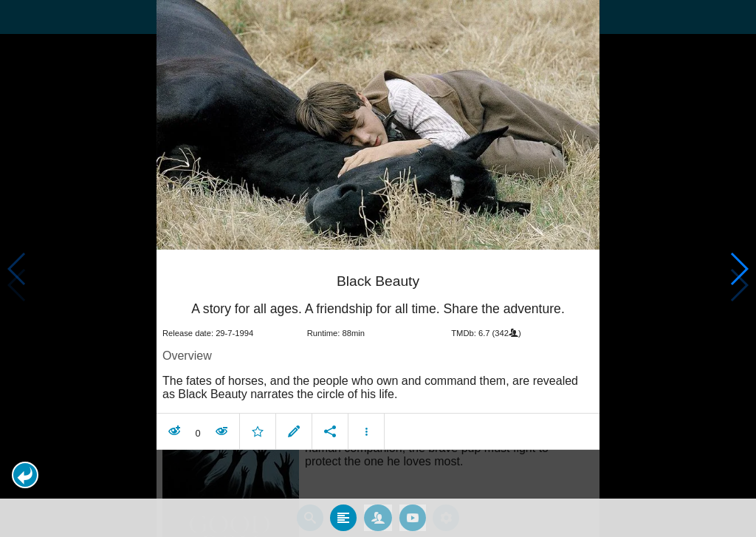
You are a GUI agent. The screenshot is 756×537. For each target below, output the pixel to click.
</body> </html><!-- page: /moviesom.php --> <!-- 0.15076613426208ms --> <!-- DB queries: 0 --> (378, 268)
